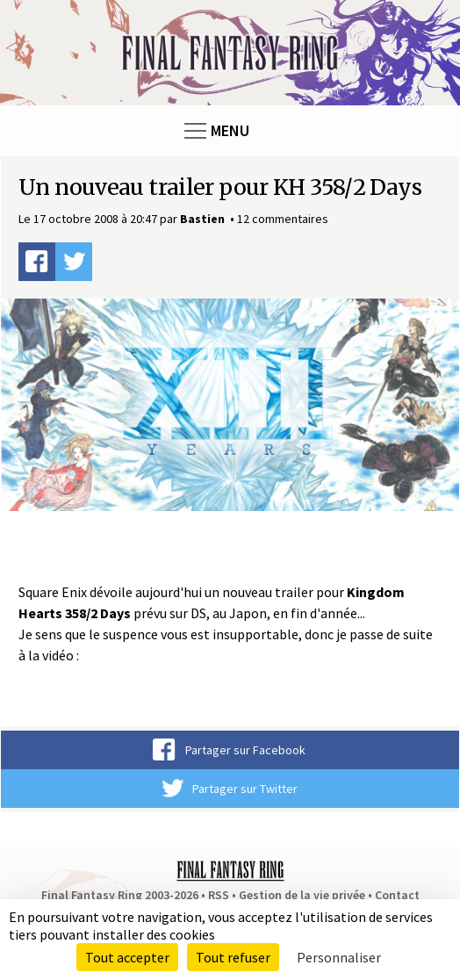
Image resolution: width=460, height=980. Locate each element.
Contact (397, 895)
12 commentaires (283, 219)
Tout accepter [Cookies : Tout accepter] (127, 957)
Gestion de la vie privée (302, 895)
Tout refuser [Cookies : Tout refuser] (233, 957)
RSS (219, 895)
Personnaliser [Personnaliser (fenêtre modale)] (339, 957)
